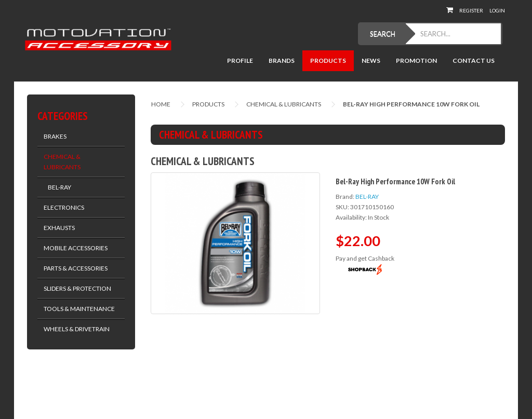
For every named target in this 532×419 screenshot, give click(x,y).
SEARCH (383, 34)
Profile (240, 60)
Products (328, 60)
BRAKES (55, 136)
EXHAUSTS (59, 228)
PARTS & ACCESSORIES (76, 268)
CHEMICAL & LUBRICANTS (62, 162)
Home (161, 104)
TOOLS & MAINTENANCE (79, 309)
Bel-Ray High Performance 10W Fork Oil (411, 104)
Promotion (416, 60)
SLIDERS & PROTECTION (77, 288)
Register (471, 10)
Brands (282, 60)
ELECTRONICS (64, 207)
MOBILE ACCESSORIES (76, 248)
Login (497, 10)
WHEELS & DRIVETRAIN (77, 329)
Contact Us (474, 60)
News (371, 60)
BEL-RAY (57, 187)
